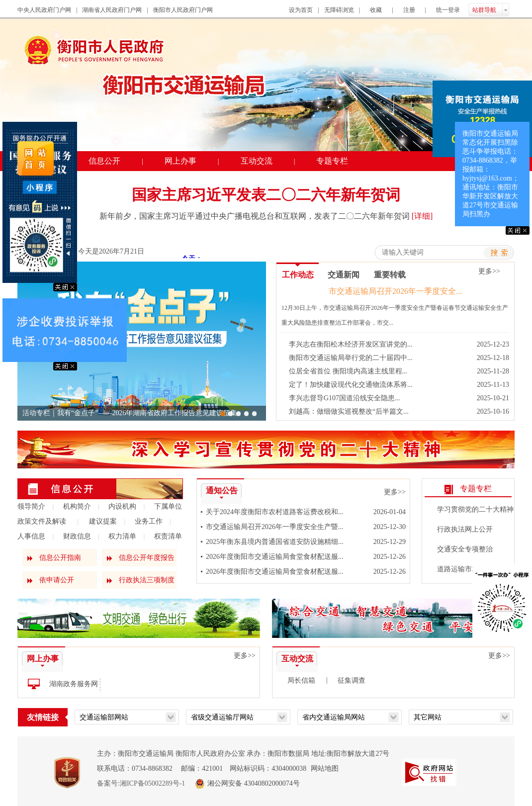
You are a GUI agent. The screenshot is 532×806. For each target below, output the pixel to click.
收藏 (376, 10)
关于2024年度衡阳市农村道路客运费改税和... (275, 512)
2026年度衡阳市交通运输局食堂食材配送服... (275, 557)
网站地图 (325, 768)
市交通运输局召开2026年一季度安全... (395, 291)
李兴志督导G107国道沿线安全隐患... (345, 398)
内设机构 (122, 506)
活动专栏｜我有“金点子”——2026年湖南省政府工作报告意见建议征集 (130, 413)
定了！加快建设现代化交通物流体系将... (351, 385)
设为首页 (301, 10)
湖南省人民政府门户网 (112, 10)
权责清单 (168, 536)
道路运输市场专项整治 (472, 569)
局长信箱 (301, 680)
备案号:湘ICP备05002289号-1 (141, 783)
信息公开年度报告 (147, 558)
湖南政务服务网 (74, 684)
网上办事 (180, 161)
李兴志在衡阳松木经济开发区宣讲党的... (351, 344)
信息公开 (104, 161)
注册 (409, 10)
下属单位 (168, 506)
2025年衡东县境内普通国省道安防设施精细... (275, 542)
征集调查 (352, 680)
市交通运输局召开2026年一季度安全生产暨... (275, 527)
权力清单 (122, 536)
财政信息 (77, 536)
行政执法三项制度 (147, 580)
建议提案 (103, 521)
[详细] (422, 216)
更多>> (395, 492)
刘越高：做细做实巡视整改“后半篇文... (349, 411)
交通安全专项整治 (465, 549)
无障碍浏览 (339, 10)
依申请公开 (57, 580)
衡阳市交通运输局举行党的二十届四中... (351, 358)
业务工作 (149, 521)
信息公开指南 (60, 558)
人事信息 (31, 536)
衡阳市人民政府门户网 (183, 10)
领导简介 (31, 506)
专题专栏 (332, 161)
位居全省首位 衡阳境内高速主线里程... (348, 371)
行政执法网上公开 (465, 529)
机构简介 (77, 506)
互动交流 (257, 161)
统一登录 (448, 10)
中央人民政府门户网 (44, 10)
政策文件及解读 (42, 521)
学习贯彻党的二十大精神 (475, 509)
